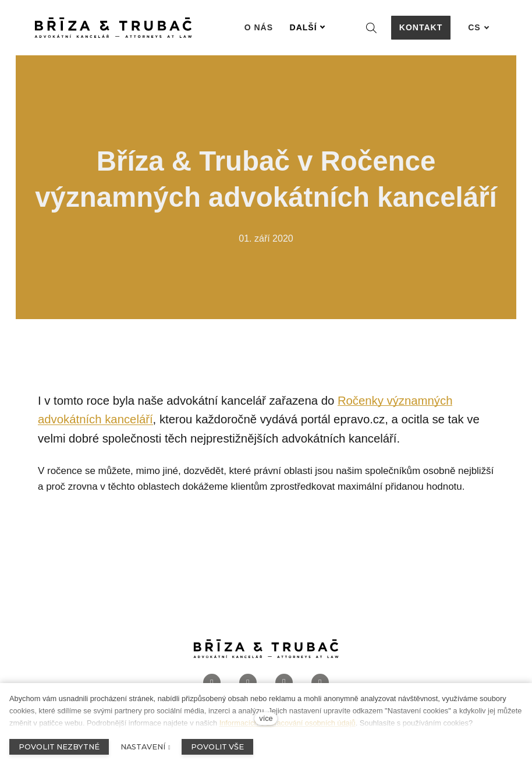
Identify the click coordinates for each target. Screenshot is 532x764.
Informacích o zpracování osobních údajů (288, 723)
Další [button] (308, 27)
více (266, 718)
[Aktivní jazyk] (478, 28)
